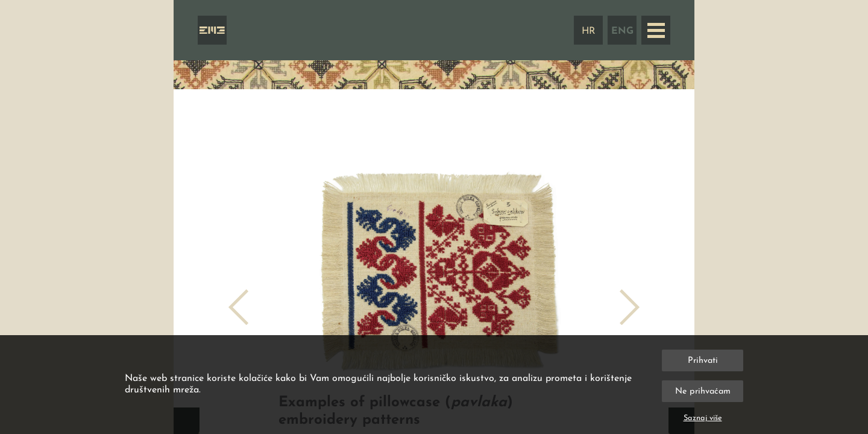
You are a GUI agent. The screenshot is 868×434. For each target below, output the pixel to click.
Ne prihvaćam (703, 392)
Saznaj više (703, 418)
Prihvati (703, 361)
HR (589, 31)
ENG (622, 31)
